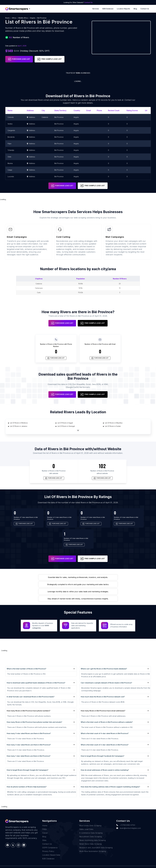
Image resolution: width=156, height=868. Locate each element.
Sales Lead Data (86, 825)
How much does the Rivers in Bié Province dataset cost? (103, 697)
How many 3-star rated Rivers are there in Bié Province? (29, 745)
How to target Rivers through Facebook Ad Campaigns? (102, 756)
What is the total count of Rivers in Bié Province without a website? (107, 722)
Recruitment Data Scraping (91, 833)
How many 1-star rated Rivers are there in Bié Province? (29, 756)
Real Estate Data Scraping (90, 822)
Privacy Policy (48, 847)
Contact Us (88, 2)
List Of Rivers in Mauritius (114, 423)
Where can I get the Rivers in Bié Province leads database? (104, 669)
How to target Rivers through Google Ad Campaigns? (27, 770)
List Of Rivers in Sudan (113, 426)
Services (96, 9)
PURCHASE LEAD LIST (19, 59)
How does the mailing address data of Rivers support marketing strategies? (110, 787)
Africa (14, 18)
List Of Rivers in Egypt (65, 423)
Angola (33, 18)
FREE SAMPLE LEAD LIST (50, 59)
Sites (44, 836)
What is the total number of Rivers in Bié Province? (26, 669)
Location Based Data (51, 851)
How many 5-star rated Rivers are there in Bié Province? (29, 733)
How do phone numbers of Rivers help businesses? (27, 787)
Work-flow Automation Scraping (93, 847)
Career (45, 829)
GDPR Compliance (50, 844)
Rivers (8, 18)
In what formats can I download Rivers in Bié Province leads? (31, 697)
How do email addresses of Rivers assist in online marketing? (105, 770)
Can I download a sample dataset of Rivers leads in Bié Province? (106, 683)
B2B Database (108, 9)
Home (45, 822)
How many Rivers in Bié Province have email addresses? (103, 711)
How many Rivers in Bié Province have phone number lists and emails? (34, 722)
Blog (135, 9)
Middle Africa (23, 18)
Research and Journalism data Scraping (96, 844)
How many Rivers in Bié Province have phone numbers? (28, 711)
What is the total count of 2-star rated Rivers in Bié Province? (105, 745)
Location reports (123, 9)
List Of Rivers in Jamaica (19, 426)
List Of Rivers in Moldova (19, 423)
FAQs (44, 825)
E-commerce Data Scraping (91, 829)
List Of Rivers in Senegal (66, 426)
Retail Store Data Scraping (90, 840)
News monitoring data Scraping (93, 836)
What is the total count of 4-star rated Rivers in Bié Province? (105, 733)
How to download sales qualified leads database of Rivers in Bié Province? (36, 683)
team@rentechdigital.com (129, 824)
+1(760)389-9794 (126, 821)
